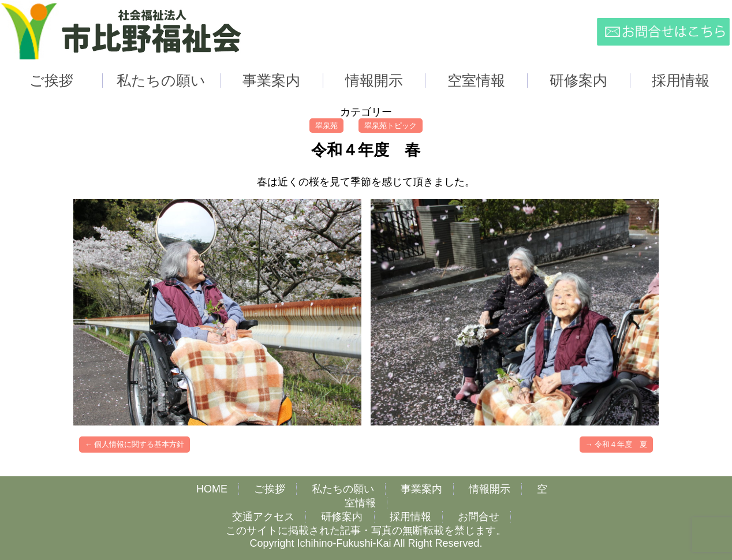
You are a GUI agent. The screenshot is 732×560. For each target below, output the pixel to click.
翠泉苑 (326, 126)
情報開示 (490, 489)
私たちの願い (343, 489)
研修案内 (342, 517)
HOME (212, 489)
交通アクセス (263, 517)
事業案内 (421, 489)
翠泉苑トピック (391, 126)
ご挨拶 (270, 489)
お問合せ (479, 517)
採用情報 (410, 517)
